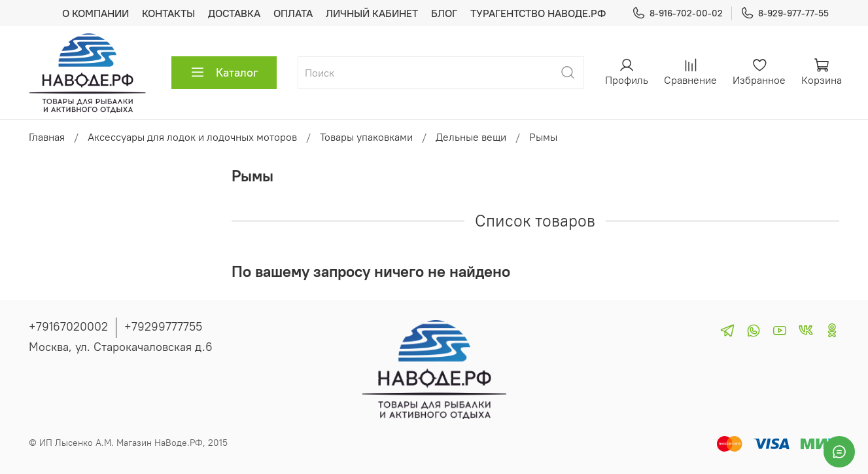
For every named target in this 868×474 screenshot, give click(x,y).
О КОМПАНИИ (95, 13)
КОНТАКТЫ (168, 13)
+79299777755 (163, 326)
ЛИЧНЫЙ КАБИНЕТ (372, 13)
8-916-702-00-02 (677, 13)
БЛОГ (444, 13)
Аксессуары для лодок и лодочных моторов (192, 137)
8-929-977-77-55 (785, 13)
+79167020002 (68, 326)
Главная (47, 137)
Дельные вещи (471, 137)
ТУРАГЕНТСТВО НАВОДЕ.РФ (538, 13)
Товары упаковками (366, 137)
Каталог (224, 73)
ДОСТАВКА (234, 13)
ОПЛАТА (293, 13)
